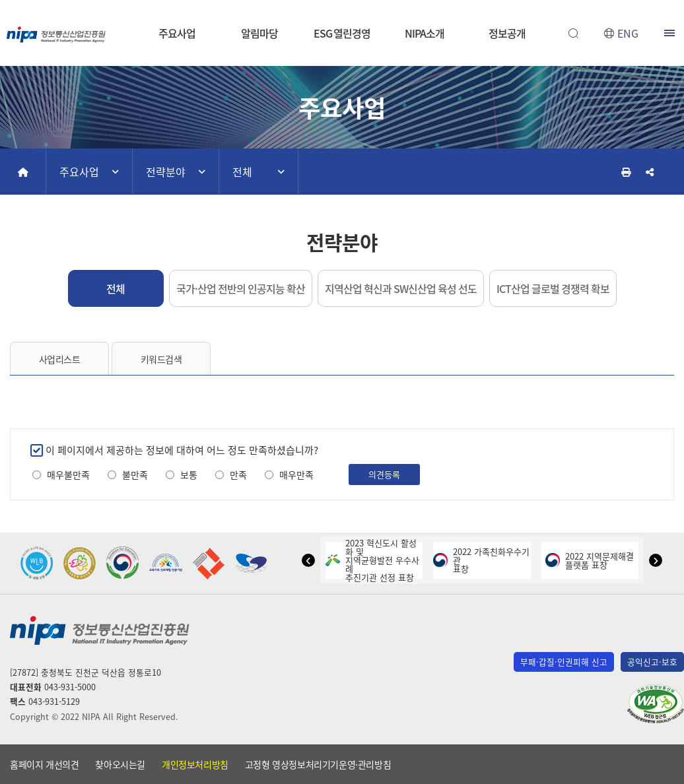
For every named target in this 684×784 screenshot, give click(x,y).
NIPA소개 (424, 33)
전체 (242, 172)
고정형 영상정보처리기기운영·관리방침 (318, 764)
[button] (308, 560)
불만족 (135, 475)
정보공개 (507, 33)
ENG (628, 33)
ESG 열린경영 (342, 33)
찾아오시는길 (120, 764)
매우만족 (296, 475)
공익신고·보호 (652, 662)
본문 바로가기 (342, 0)
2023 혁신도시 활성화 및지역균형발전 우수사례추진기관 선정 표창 (372, 560)
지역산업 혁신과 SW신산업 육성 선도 (401, 288)
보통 (189, 475)
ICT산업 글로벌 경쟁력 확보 (553, 288)
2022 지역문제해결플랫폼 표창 (590, 560)
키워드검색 (161, 359)
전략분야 (166, 172)
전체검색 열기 (573, 33)
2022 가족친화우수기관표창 (481, 560)
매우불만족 (68, 475)
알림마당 (259, 33)
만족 (238, 475)
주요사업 (177, 33)
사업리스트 (60, 359)
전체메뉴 (671, 33)
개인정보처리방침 (195, 764)
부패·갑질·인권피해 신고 (564, 662)
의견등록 (384, 474)
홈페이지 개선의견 (44, 764)
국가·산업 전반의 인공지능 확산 (241, 288)
